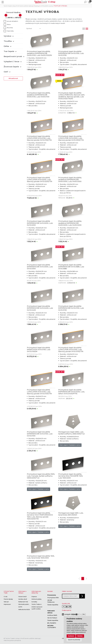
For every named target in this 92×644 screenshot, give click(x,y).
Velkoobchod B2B (24, 609)
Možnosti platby (36, 599)
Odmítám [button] (80, 636)
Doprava (34, 597)
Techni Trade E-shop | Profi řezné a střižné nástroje (18, 6)
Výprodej (9, 31)
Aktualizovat (13, 78)
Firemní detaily (8, 599)
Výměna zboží (23, 599)
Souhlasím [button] (71, 636)
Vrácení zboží (22, 597)
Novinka (8, 28)
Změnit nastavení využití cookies (37, 608)
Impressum (7, 604)
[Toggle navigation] (3, 2)
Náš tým (6, 602)
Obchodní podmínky (25, 604)
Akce (7, 25)
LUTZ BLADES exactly (47, 6)
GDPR (20, 607)
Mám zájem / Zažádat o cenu (70, 445)
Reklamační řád (23, 602)
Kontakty (34, 602)
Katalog (37, 6)
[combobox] (33, 29)
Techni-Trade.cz (36, 604)
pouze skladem (11, 21)
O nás (6, 597)
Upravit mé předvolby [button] (74, 640)
